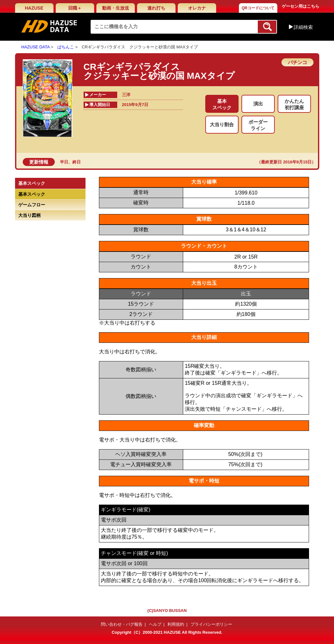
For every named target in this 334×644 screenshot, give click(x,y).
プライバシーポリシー (211, 624)
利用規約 (176, 624)
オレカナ (197, 8)
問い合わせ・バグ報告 (122, 624)
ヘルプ (155, 624)
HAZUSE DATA (36, 47)
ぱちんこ (66, 47)
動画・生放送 (116, 8)
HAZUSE (34, 8)
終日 (77, 162)
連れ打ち (156, 8)
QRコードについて (258, 8)
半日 (64, 162)
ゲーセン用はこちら (301, 6)
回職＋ (75, 8)
